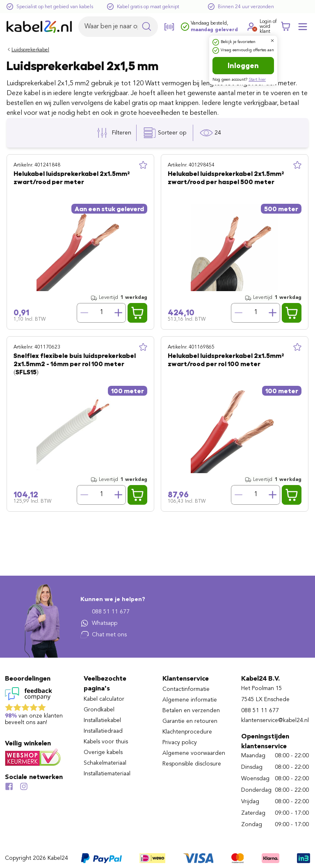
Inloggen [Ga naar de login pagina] (243, 66)
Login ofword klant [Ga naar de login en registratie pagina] (268, 27)
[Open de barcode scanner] (169, 27)
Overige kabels (103, 752)
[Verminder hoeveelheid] (84, 313)
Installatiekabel (102, 720)
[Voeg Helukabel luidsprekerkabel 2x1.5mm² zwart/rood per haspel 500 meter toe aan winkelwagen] (292, 313)
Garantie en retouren (190, 721)
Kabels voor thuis (106, 742)
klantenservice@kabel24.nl (275, 720)
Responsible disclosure (192, 764)
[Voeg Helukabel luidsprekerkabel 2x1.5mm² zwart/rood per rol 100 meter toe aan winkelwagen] (292, 495)
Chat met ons (104, 635)
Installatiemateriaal (107, 774)
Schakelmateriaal (105, 763)
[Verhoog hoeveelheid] (119, 313)
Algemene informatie (190, 700)
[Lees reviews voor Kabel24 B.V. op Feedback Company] (39, 708)
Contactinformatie (186, 689)
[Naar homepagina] (39, 27)
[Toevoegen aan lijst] (143, 165)
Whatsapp (99, 623)
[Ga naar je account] (251, 27)
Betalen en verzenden (191, 711)
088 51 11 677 (105, 612)
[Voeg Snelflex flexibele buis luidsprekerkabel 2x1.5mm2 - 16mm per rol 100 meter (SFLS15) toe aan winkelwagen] (137, 495)
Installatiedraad (103, 731)
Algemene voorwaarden (194, 753)
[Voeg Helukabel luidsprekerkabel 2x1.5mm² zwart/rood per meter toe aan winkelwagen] (137, 313)
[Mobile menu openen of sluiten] (303, 27)
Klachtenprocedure (187, 732)
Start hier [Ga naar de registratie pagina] (257, 80)
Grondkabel (99, 710)
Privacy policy (180, 743)
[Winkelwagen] (285, 27)
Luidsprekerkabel (30, 50)
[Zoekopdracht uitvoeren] (147, 27)
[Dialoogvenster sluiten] (272, 41)
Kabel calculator (104, 699)
